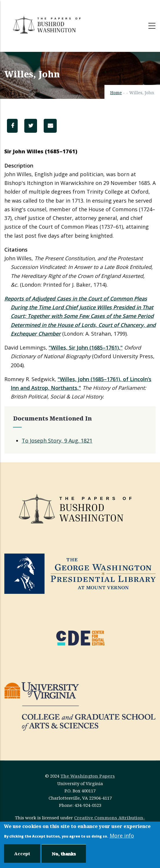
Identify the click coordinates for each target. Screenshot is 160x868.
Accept (22, 854)
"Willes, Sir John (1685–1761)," (86, 347)
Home (116, 93)
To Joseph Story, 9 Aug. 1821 (57, 441)
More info (122, 836)
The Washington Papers (88, 776)
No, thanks (64, 854)
